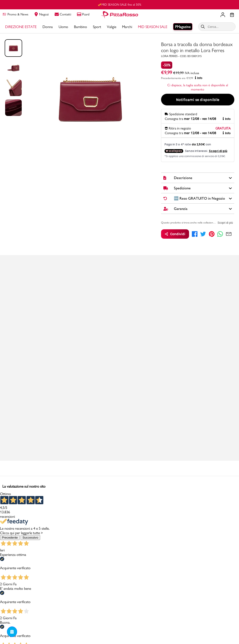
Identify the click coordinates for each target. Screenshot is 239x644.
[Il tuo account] (223, 15)
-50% (167, 65)
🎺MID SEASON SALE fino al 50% (119, 4)
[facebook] (195, 234)
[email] (229, 234)
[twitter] (203, 234)
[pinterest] (212, 234)
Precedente (10, 538)
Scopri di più (225, 223)
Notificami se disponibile (198, 100)
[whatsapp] (220, 234)
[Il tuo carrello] (232, 15)
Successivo (30, 538)
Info (199, 78)
